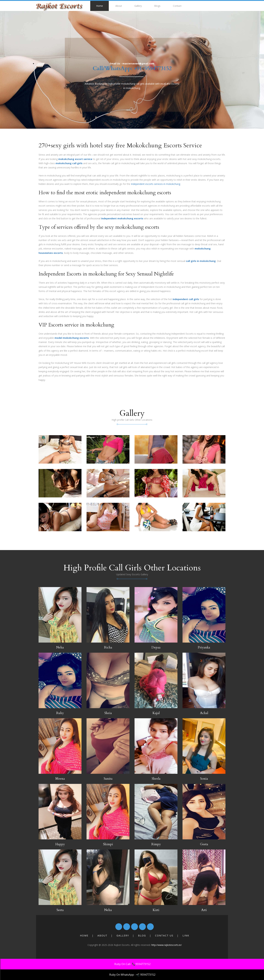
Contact (177, 6)
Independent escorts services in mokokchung (156, 184)
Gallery (138, 6)
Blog (142, 936)
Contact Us (164, 936)
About (119, 6)
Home (100, 6)
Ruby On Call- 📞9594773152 (132, 964)
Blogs (157, 6)
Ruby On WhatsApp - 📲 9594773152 (132, 975)
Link (186, 936)
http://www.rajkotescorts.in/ (167, 945)
